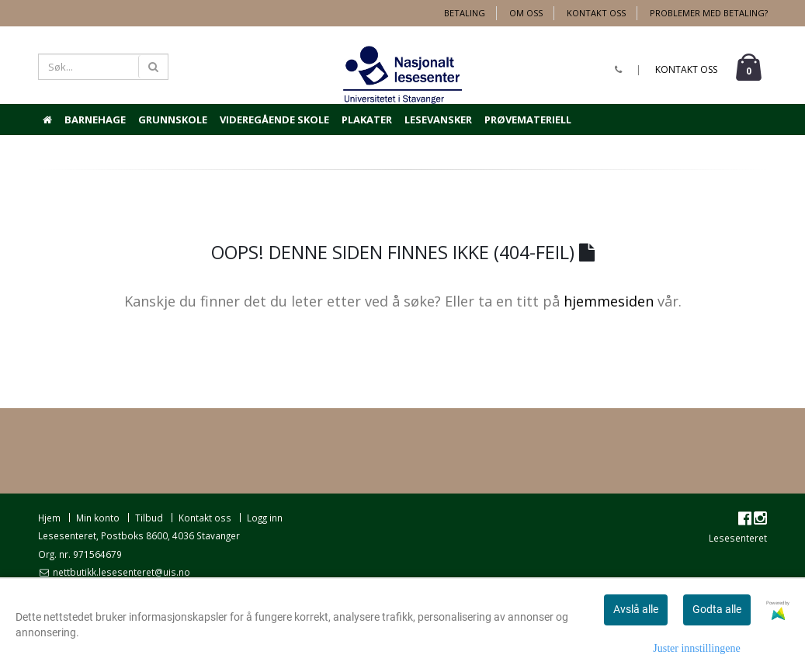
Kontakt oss (596, 13)
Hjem (49, 518)
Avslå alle (636, 609)
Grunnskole (173, 120)
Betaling (465, 13)
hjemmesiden (609, 301)
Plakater (367, 120)
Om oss (526, 13)
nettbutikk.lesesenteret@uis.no (120, 572)
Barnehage (95, 120)
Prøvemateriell (528, 120)
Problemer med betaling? (709, 13)
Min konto (98, 518)
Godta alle (717, 609)
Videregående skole (274, 120)
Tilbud (149, 518)
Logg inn (265, 518)
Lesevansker (438, 120)
